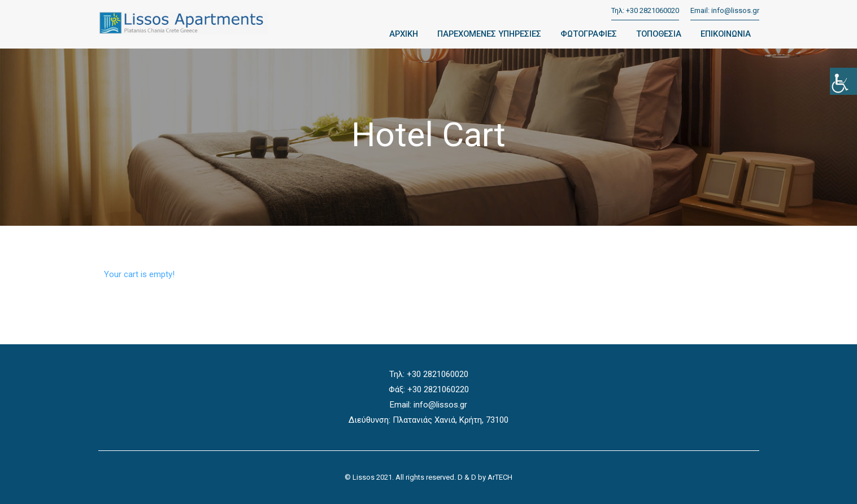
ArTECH (500, 477)
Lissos (364, 477)
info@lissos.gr (735, 10)
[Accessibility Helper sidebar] (843, 81)
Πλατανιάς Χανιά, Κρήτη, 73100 (451, 420)
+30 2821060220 (438, 389)
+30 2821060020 (652, 10)
